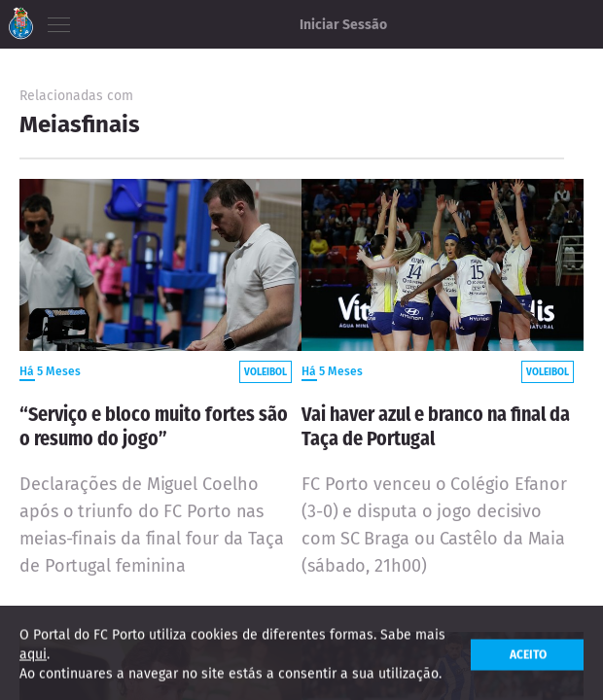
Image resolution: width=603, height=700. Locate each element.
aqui (33, 660)
